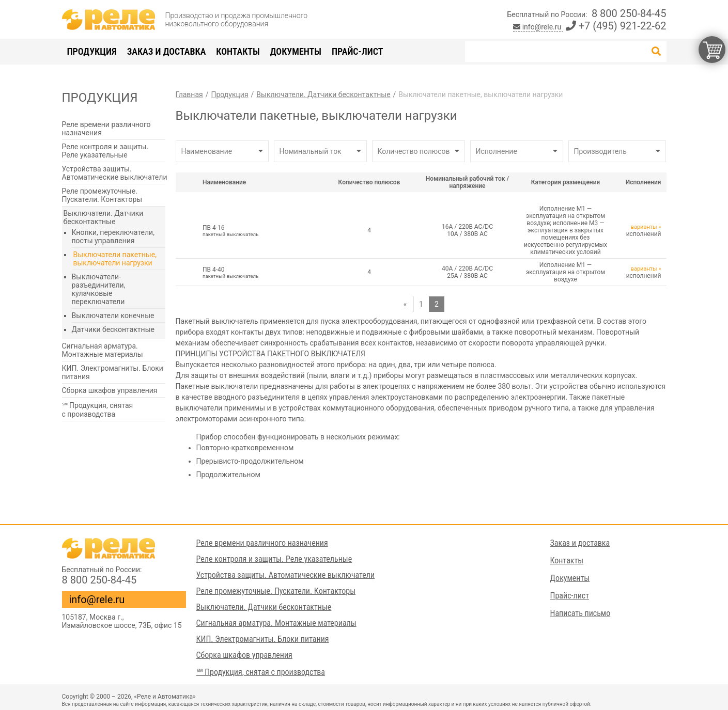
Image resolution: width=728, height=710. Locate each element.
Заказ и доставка (167, 51)
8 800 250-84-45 (629, 13)
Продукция (92, 51)
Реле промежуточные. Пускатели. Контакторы (102, 195)
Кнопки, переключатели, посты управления (113, 236)
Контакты (238, 51)
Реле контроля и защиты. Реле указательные (105, 151)
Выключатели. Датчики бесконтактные (104, 217)
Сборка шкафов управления (110, 390)
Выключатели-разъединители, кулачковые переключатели (99, 289)
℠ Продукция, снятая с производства (98, 410)
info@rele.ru (538, 27)
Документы (296, 51)
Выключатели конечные (113, 315)
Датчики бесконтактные (113, 329)
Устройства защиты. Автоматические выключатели (115, 173)
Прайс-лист (357, 51)
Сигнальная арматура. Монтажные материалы (103, 350)
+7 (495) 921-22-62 (616, 26)
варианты (644, 227)
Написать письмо (580, 613)
